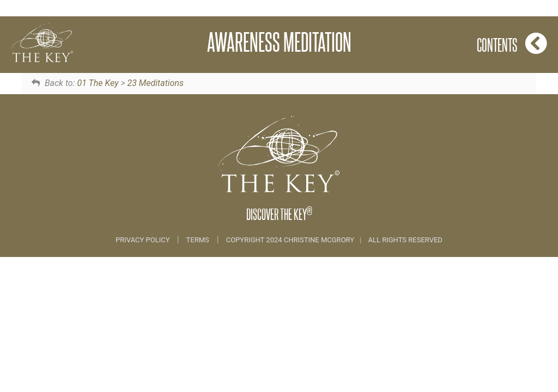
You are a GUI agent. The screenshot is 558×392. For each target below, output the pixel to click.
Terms (198, 240)
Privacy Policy (144, 240)
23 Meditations (155, 83)
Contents (512, 43)
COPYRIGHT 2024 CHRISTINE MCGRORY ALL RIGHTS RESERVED (334, 240)
